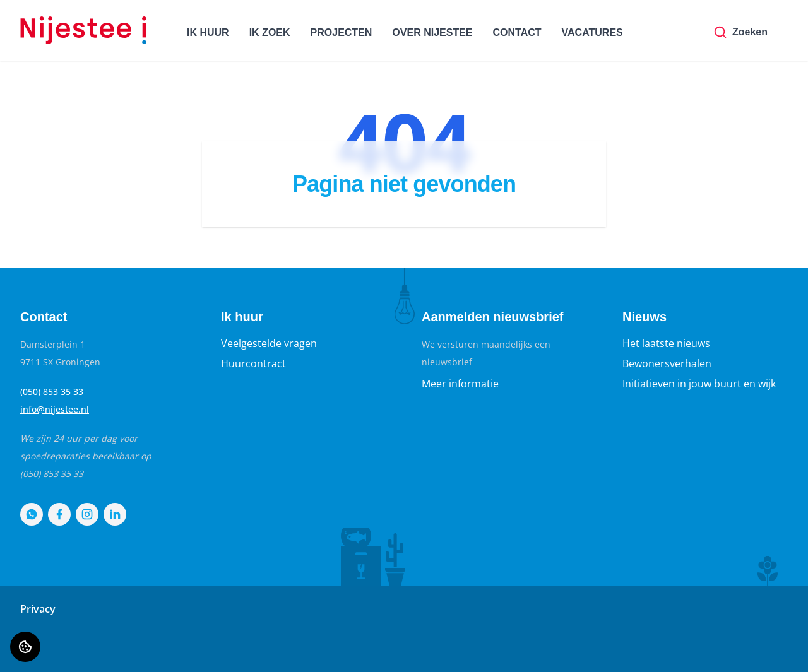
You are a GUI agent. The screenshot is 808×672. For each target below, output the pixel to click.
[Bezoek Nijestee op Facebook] (59, 514)
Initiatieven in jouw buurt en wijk (699, 384)
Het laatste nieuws (666, 343)
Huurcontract (253, 363)
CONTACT (517, 32)
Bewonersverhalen (667, 363)
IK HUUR (208, 32)
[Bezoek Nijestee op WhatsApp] (32, 514)
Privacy (38, 609)
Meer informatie (460, 384)
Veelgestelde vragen (269, 343)
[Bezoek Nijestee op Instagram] (87, 514)
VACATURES (592, 32)
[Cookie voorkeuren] (25, 647)
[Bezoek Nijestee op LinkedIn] (115, 514)
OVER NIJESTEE (432, 32)
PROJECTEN (342, 32)
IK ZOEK (270, 32)
